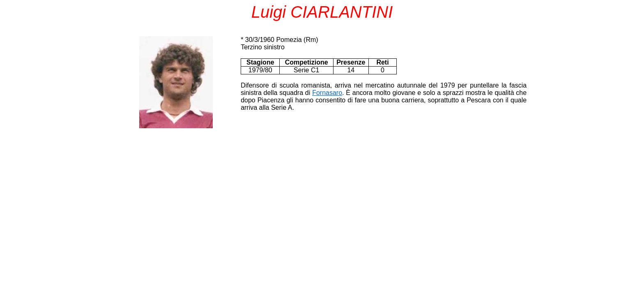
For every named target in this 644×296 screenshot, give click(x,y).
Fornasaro (327, 93)
